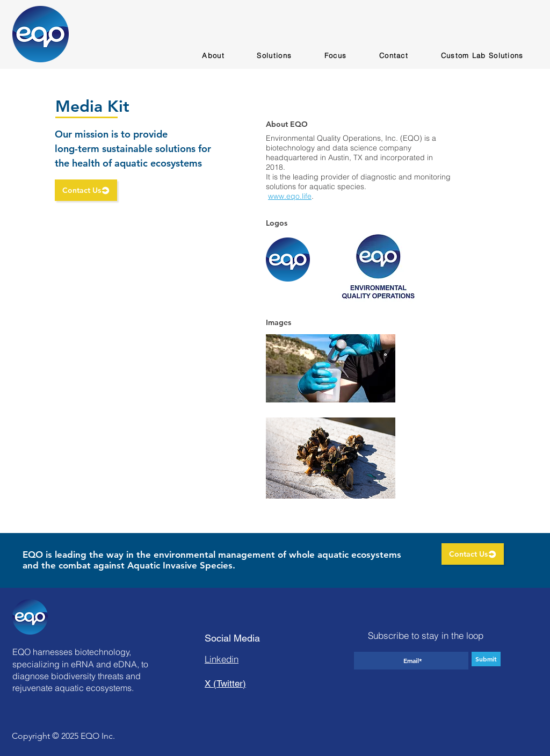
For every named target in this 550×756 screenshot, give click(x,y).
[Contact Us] (86, 190)
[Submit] (486, 659)
